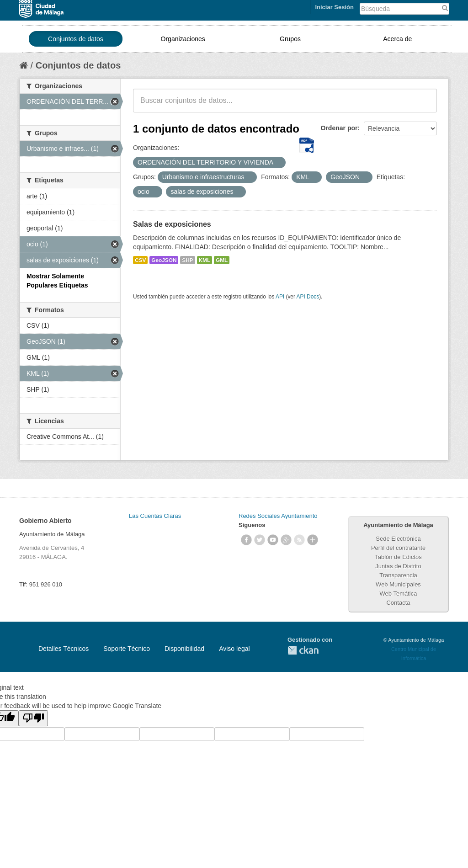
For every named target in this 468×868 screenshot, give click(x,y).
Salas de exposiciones (172, 224)
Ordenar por (339, 128)
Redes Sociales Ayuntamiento (278, 516)
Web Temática (399, 594)
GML (222, 260)
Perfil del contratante (398, 548)
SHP (187, 260)
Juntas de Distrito (398, 566)
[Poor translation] (33, 718)
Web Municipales (398, 584)
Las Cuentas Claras (155, 516)
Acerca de (397, 39)
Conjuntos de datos (76, 39)
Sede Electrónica (398, 539)
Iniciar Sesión (334, 7)
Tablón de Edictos (398, 557)
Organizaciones (183, 39)
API (280, 297)
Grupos (290, 39)
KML (205, 260)
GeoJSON (164, 260)
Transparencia (398, 575)
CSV (140, 260)
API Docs (308, 297)
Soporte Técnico (127, 649)
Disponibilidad (184, 649)
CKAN (303, 650)
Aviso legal (234, 649)
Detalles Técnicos (64, 649)
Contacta (398, 603)
